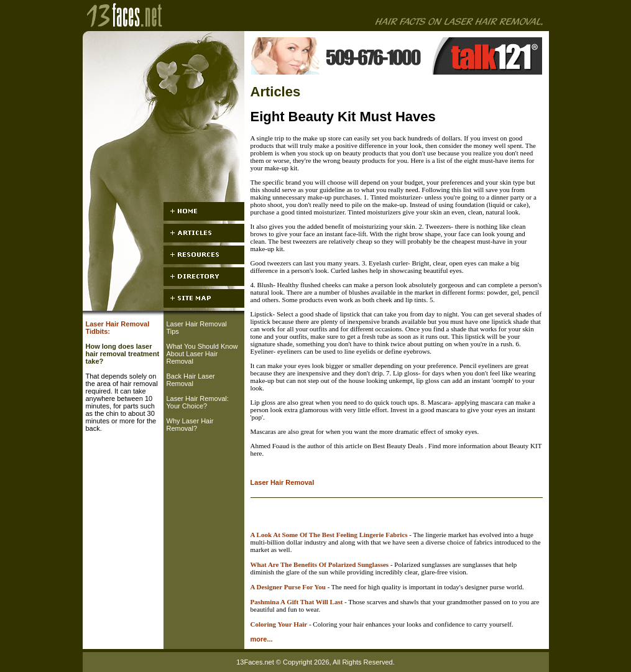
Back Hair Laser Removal (191, 380)
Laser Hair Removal (283, 482)
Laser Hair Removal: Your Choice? (198, 402)
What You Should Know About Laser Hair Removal (202, 354)
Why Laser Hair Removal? (190, 425)
